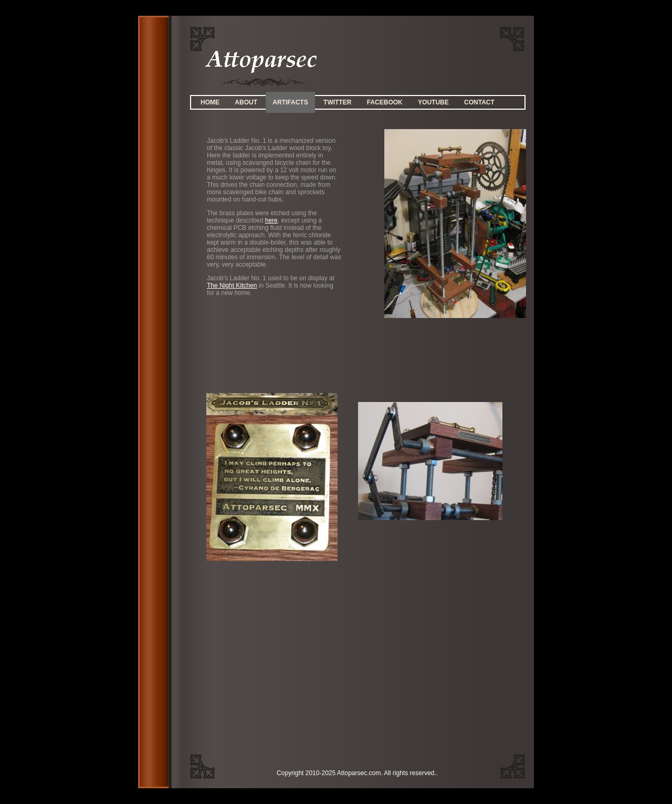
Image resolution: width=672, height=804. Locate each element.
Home (210, 102)
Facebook (385, 102)
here (271, 220)
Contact (479, 102)
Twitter (337, 102)
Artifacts (290, 102)
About (246, 102)
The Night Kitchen (232, 285)
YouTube (433, 102)
